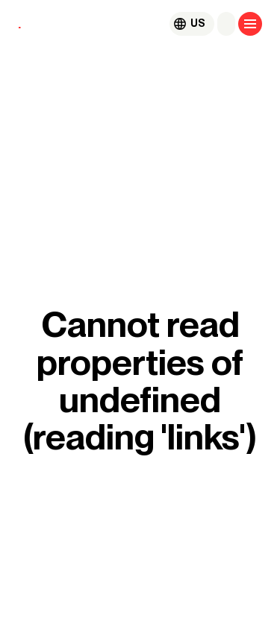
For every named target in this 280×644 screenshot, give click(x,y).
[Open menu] (250, 24)
